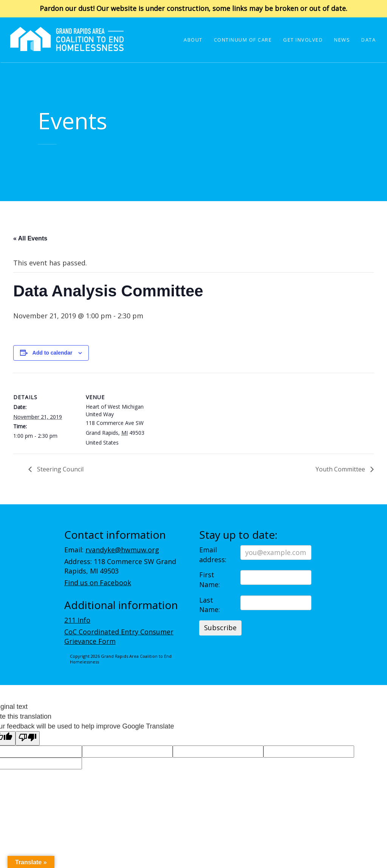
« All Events (30, 238)
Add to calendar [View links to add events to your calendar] (53, 353)
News (342, 40)
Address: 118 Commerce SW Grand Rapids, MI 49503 (120, 566)
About (193, 40)
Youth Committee (341, 469)
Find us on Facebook (98, 583)
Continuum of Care (243, 40)
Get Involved (303, 40)
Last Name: (210, 605)
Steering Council (60, 469)
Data (368, 40)
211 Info (77, 620)
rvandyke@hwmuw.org (122, 550)
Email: (112, 550)
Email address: (213, 555)
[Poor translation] (28, 738)
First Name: (210, 580)
